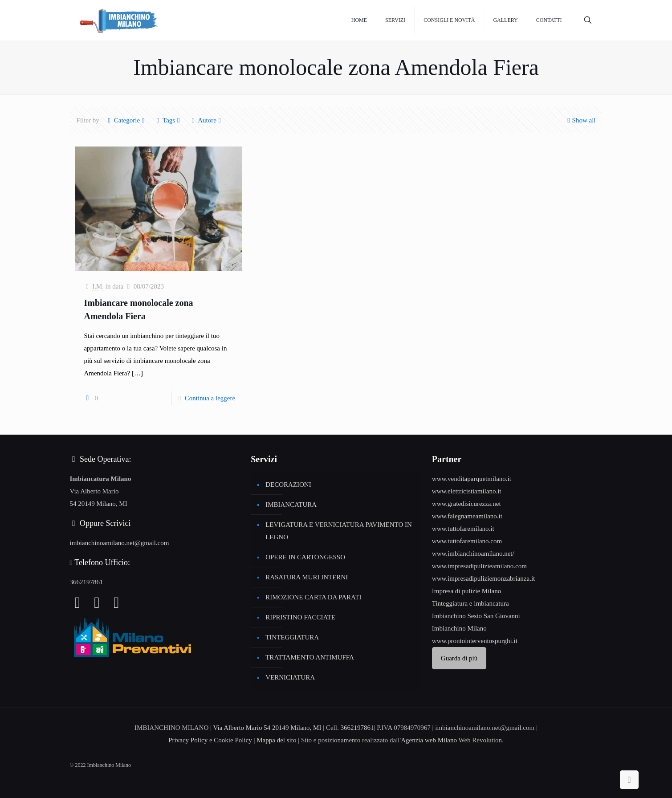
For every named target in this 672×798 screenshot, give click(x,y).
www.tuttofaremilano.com (467, 541)
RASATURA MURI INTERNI (307, 577)
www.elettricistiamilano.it (467, 491)
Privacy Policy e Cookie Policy (210, 740)
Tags (168, 120)
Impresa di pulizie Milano (466, 591)
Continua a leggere (210, 398)
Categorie (126, 120)
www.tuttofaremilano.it (463, 529)
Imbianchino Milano (459, 628)
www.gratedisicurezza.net (466, 504)
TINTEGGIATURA (292, 637)
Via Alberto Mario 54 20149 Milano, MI (267, 728)
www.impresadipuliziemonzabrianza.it (483, 578)
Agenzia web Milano (429, 740)
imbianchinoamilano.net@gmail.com (120, 543)
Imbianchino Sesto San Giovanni (476, 616)
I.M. (98, 286)
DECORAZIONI (288, 484)
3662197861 (87, 582)
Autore (206, 120)
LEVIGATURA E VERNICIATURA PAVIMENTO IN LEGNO (339, 531)
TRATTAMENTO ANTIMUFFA (310, 657)
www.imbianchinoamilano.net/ (473, 554)
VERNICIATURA (290, 677)
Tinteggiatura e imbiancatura (470, 603)
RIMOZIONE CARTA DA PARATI (313, 597)
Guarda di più (459, 658)
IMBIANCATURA (291, 505)
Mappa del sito (276, 740)
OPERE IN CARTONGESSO (305, 557)
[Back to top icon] (629, 780)
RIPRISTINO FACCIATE (300, 617)
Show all (581, 120)
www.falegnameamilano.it (467, 516)
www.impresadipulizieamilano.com (479, 566)
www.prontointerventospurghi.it (475, 641)
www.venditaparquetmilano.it (472, 479)
